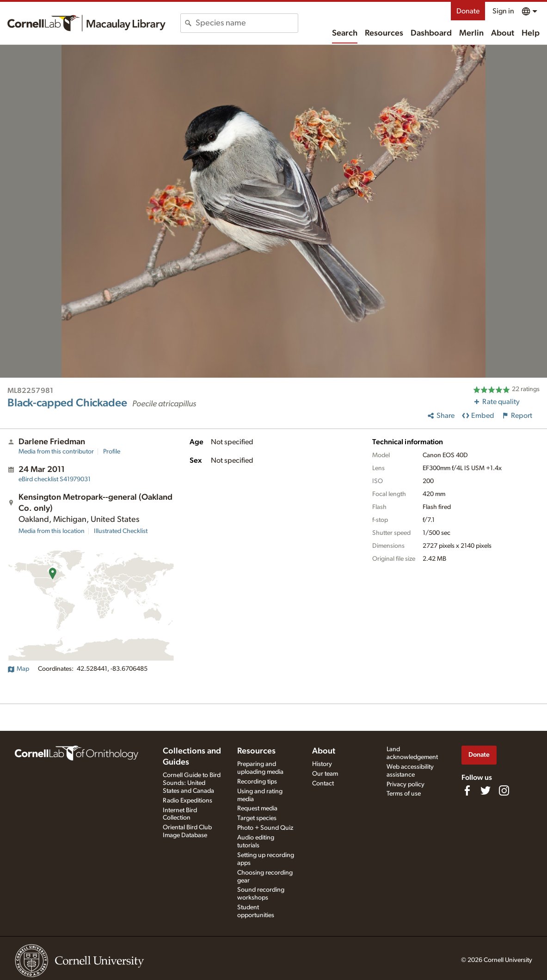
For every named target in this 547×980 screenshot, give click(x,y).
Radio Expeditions (187, 801)
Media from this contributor (56, 452)
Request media (257, 808)
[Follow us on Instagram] (504, 790)
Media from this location (52, 531)
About (503, 33)
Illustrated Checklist (121, 531)
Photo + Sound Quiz (265, 828)
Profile (112, 452)
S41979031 (55, 479)
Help (531, 33)
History (322, 764)
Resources (384, 33)
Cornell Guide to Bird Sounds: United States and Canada (192, 783)
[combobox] (247, 23)
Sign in (503, 11)
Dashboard (431, 33)
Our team (325, 774)
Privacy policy (406, 784)
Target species (257, 818)
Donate (468, 11)
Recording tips (257, 782)
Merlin (471, 33)
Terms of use (404, 794)
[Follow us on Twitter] (486, 790)
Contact (323, 784)
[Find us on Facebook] (467, 790)
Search (345, 33)
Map (18, 669)
